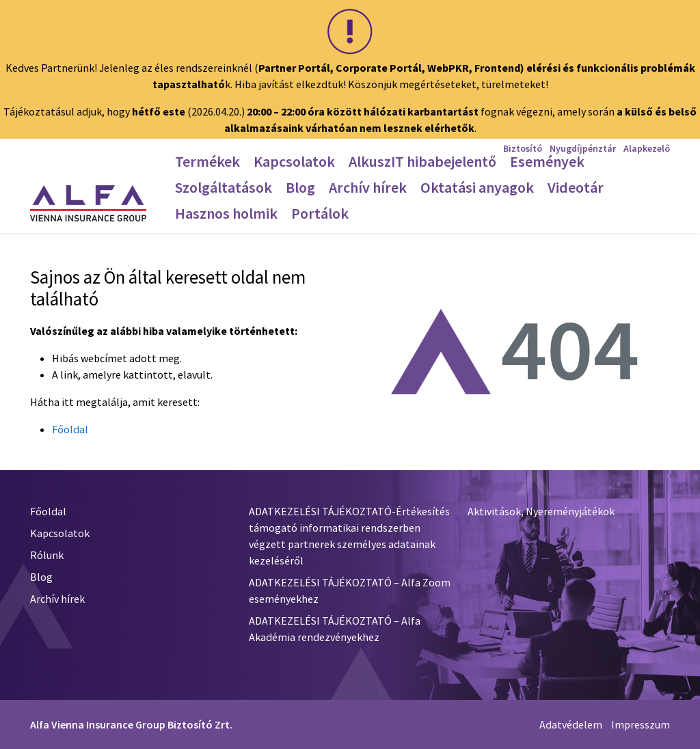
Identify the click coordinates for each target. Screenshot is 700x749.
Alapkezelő (647, 148)
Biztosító (523, 148)
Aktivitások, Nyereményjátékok (541, 511)
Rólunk (47, 555)
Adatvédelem (571, 724)
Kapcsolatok (60, 533)
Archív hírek (57, 599)
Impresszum (641, 724)
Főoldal (70, 429)
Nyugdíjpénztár (583, 148)
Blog (41, 577)
